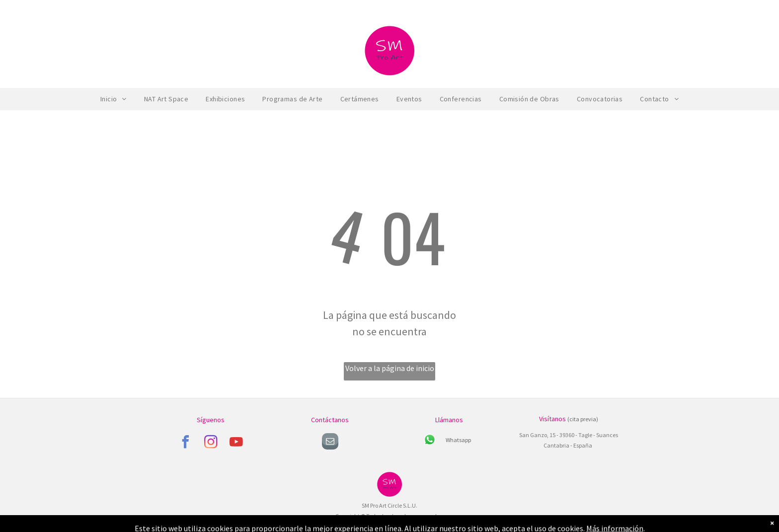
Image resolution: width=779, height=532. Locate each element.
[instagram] (211, 443)
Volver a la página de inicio (390, 368)
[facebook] (185, 443)
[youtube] (236, 443)
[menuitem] (115, 99)
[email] (330, 443)
